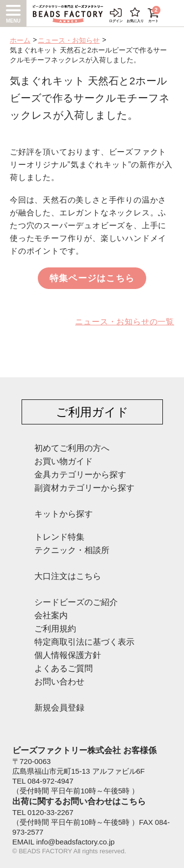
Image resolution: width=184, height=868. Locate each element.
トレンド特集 (59, 537)
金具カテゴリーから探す (80, 475)
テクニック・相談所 (72, 550)
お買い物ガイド (64, 461)
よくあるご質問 (64, 669)
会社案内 (51, 616)
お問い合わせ (59, 682)
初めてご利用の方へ (72, 448)
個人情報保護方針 (68, 655)
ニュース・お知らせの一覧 (125, 322)
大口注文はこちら (68, 576)
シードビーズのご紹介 (76, 602)
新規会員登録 (59, 708)
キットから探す (64, 514)
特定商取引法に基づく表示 (84, 642)
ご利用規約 (55, 629)
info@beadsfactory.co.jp (76, 842)
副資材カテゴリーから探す (84, 488)
